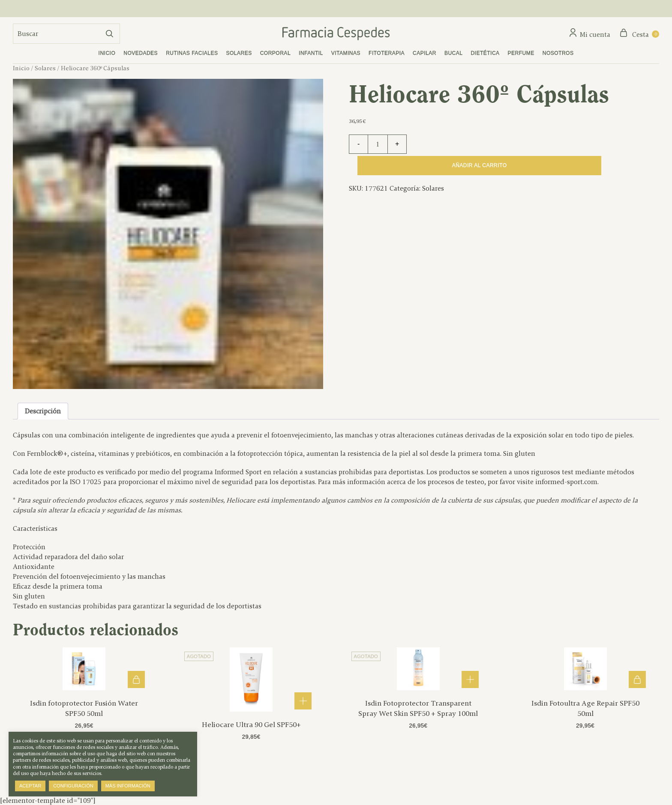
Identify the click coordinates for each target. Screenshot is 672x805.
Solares (239, 53)
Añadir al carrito (480, 165)
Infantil (311, 53)
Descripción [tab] (43, 411)
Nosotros (558, 53)
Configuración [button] (73, 786)
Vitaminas (346, 53)
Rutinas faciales (192, 53)
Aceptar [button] (30, 786)
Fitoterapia (387, 53)
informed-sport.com (566, 482)
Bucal (454, 53)
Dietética (485, 53)
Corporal (275, 53)
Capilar (424, 53)
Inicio (107, 53)
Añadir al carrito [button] (136, 679)
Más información (128, 786)
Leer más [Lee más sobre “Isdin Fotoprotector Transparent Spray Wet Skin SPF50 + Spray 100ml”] (470, 679)
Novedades (141, 53)
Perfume (521, 53)
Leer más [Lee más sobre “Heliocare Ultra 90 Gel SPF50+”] (303, 701)
